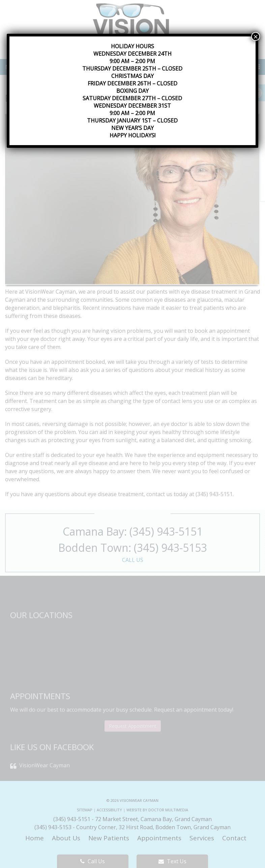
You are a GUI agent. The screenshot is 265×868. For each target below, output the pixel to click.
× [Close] (256, 36)
